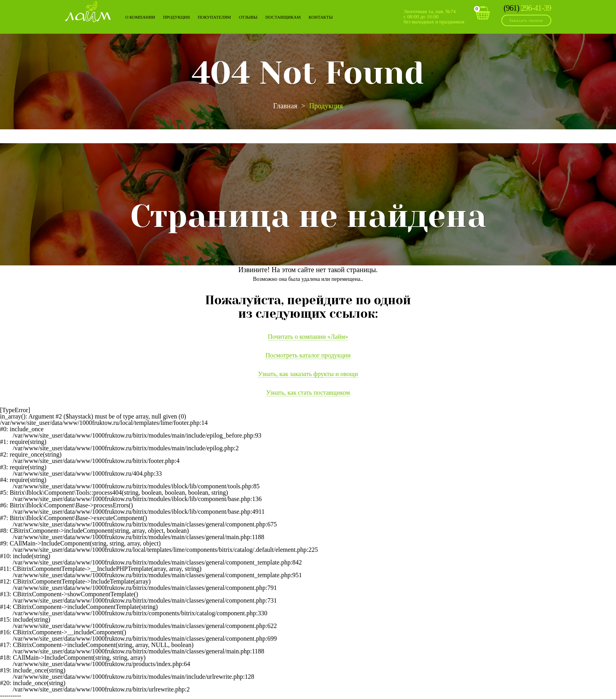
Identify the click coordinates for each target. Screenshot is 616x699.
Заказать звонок (526, 20)
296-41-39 (527, 8)
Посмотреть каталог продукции (308, 355)
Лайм (88, 11)
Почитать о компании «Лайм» (308, 337)
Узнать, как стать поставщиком (308, 393)
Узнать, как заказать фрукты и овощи (308, 374)
